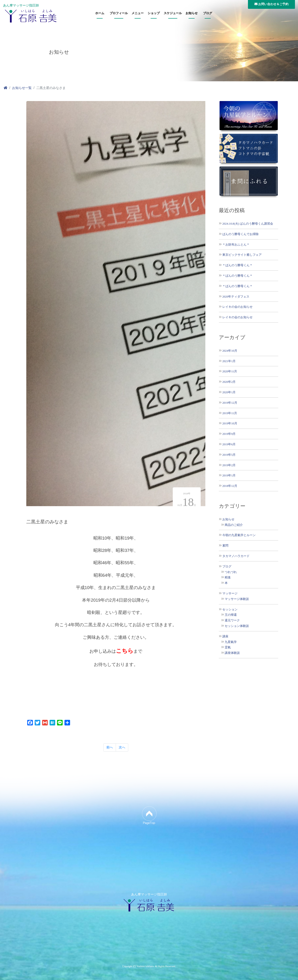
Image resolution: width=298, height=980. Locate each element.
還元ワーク (232, 620)
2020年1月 (229, 392)
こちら (125, 651)
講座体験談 (232, 653)
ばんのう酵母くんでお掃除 (240, 234)
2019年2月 (229, 465)
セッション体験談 (237, 626)
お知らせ (192, 13)
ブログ (208, 13)
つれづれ (231, 572)
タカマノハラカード (236, 556)
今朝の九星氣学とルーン (239, 535)
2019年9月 (229, 434)
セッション (230, 610)
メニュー (138, 13)
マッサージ (230, 593)
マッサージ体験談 (237, 599)
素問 (225, 546)
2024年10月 (230, 351)
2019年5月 (229, 455)
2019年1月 (229, 475)
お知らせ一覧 (22, 88)
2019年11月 (230, 413)
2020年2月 (229, 382)
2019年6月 (229, 444)
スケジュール (173, 13)
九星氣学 (231, 642)
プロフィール (119, 13)
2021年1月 (229, 361)
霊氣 (228, 647)
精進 (228, 577)
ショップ (154, 13)
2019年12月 (230, 403)
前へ (110, 747)
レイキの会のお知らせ (237, 307)
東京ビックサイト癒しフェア (242, 255)
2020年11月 (230, 371)
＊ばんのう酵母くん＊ (237, 265)
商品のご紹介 (234, 525)
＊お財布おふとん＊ (236, 244)
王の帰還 (231, 615)
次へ (122, 747)
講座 (225, 636)
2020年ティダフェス (236, 297)
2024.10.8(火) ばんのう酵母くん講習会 (248, 224)
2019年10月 (230, 423)
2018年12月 (230, 486)
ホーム (100, 13)
